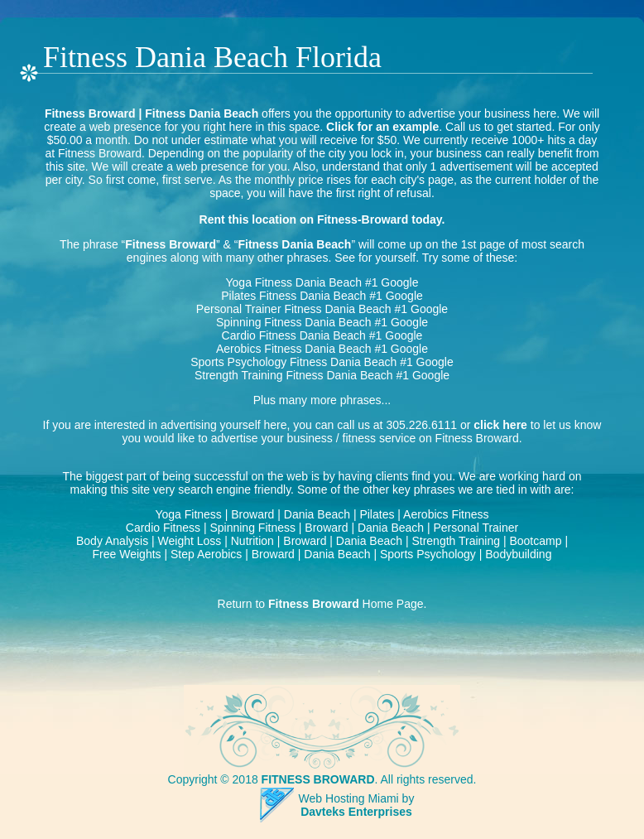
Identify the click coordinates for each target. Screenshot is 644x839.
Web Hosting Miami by (357, 798)
